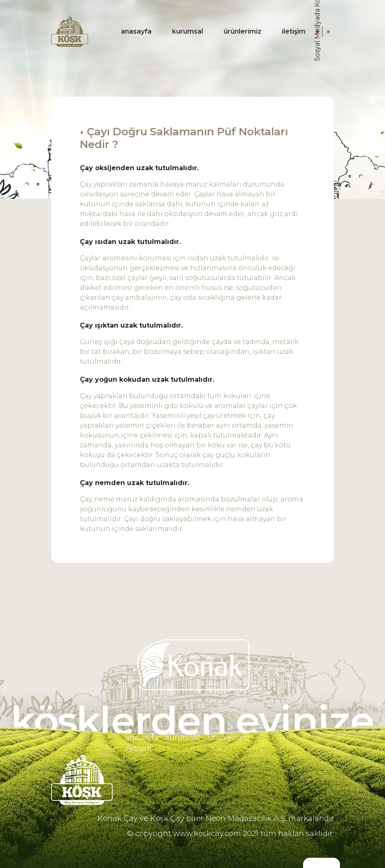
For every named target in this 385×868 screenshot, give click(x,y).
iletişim (294, 31)
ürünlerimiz (242, 31)
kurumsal (188, 31)
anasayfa (136, 31)
